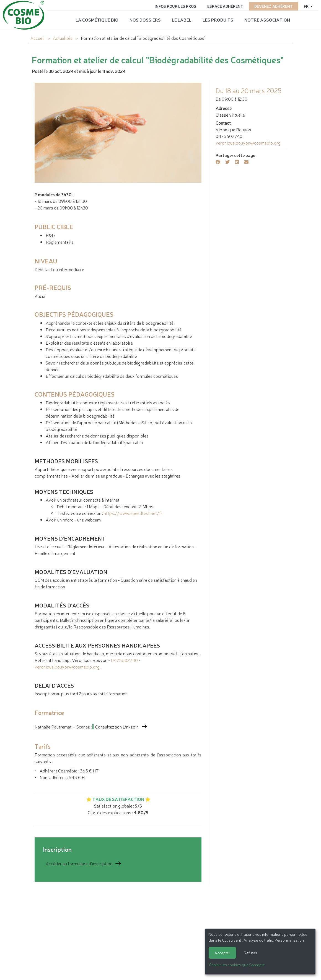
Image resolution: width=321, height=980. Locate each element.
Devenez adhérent (274, 6)
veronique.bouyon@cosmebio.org (67, 667)
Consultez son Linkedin (117, 727)
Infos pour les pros (175, 6)
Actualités (63, 38)
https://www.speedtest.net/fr (133, 513)
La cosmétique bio (97, 20)
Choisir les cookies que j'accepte (237, 965)
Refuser (251, 953)
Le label (182, 20)
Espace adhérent (225, 6)
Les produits (218, 20)
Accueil (37, 38)
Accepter (222, 953)
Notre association (267, 20)
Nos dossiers (145, 20)
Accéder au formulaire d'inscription (79, 863)
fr (307, 6)
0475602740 (124, 660)
